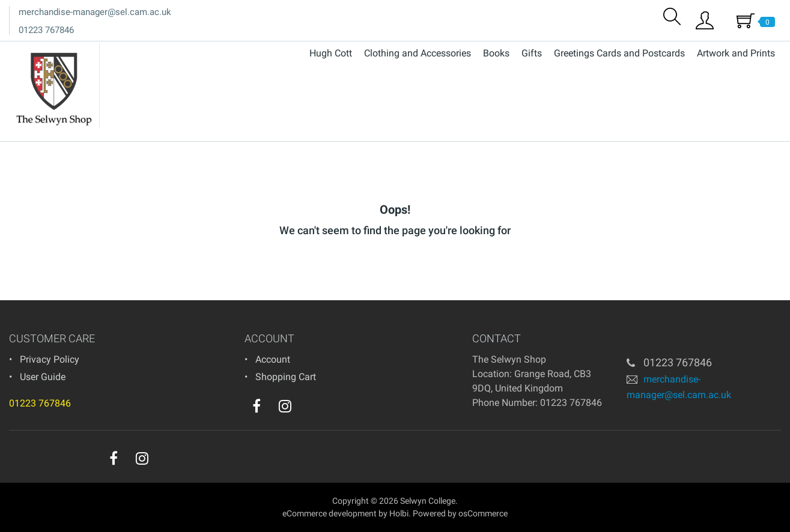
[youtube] (309, 409)
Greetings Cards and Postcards (619, 53)
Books (496, 53)
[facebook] (257, 406)
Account (273, 359)
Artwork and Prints (736, 53)
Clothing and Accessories (418, 53)
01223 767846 (46, 30)
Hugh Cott (331, 53)
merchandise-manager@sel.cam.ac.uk (95, 12)
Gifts (532, 53)
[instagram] (285, 406)
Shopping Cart (286, 377)
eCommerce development (330, 513)
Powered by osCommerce (460, 513)
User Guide (43, 377)
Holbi (399, 513)
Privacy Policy (50, 359)
